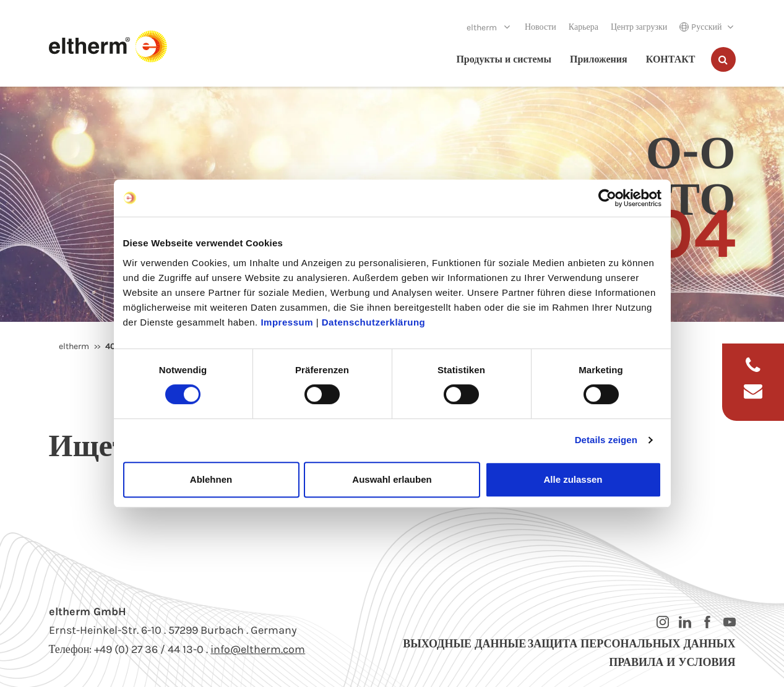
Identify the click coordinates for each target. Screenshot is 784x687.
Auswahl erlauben (392, 479)
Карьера (584, 27)
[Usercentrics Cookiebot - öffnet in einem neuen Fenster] (607, 198)
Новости (541, 27)
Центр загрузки (639, 27)
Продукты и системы (504, 59)
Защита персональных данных (632, 644)
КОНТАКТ (671, 59)
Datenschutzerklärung (374, 322)
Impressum (287, 322)
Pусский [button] (700, 27)
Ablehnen (211, 479)
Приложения (599, 59)
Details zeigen (606, 440)
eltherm (483, 28)
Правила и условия (672, 662)
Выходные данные (464, 644)
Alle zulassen (573, 479)
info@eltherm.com (258, 649)
